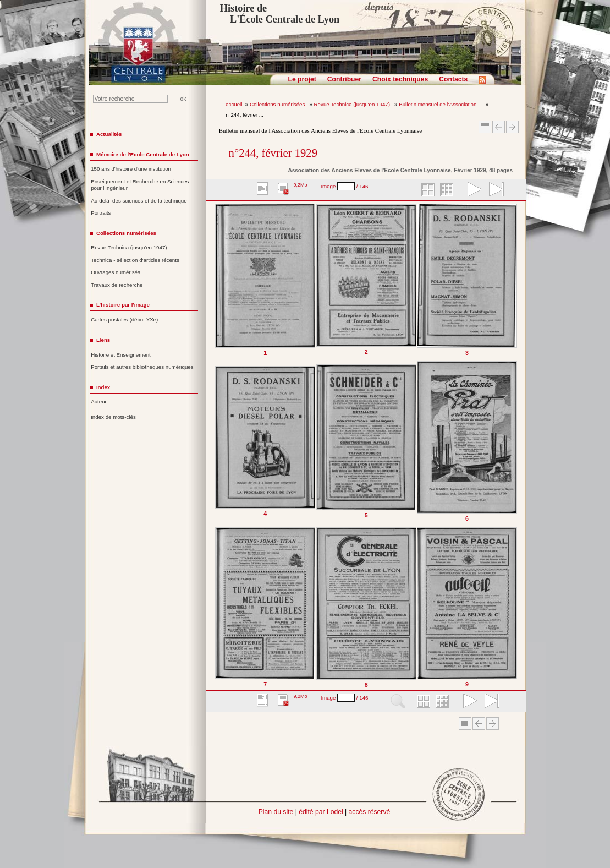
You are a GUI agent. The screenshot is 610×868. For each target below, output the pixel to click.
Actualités (109, 134)
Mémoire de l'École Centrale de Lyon (143, 154)
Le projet (302, 79)
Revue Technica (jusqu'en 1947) (353, 104)
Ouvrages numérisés (116, 272)
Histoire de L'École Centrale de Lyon (280, 14)
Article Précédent (499, 127)
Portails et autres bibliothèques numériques (142, 367)
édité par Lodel (321, 812)
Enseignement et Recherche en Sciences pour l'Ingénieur (140, 185)
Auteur (99, 402)
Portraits (101, 213)
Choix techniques (400, 79)
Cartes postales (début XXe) (124, 320)
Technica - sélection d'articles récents (135, 260)
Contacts (453, 79)
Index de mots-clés (113, 417)
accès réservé (370, 812)
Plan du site (276, 812)
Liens (103, 340)
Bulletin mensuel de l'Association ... (441, 104)
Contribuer (344, 79)
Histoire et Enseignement (121, 355)
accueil (234, 104)
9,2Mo (300, 185)
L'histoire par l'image (123, 305)
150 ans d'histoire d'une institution (131, 169)
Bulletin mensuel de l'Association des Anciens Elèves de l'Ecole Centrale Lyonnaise (320, 130)
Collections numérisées (278, 104)
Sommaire (485, 127)
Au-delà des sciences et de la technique (139, 201)
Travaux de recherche (117, 285)
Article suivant (512, 127)
